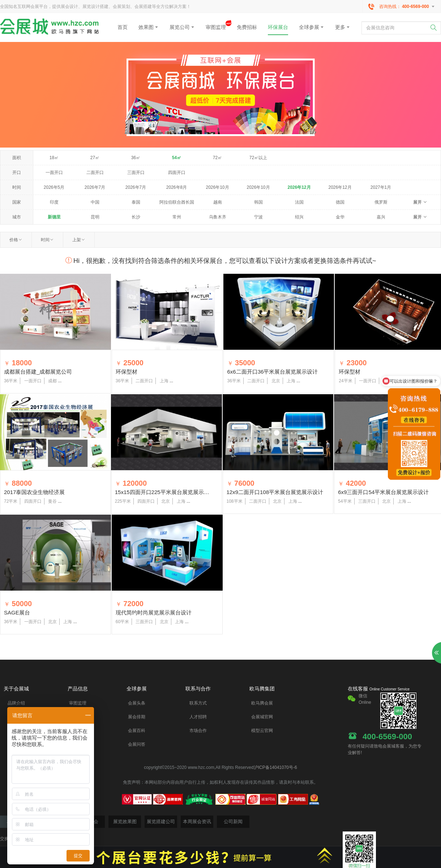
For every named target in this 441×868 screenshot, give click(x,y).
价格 (16, 240)
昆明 (95, 217)
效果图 (149, 27)
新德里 (54, 217)
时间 (47, 240)
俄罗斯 (381, 202)
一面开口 (54, 173)
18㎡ (54, 158)
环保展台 (278, 27)
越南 (218, 202)
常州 (177, 217)
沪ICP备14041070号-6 (275, 767)
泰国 (136, 202)
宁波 (258, 217)
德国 (340, 202)
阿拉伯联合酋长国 (177, 202)
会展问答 (137, 744)
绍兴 (299, 217)
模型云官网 (262, 731)
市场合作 (198, 731)
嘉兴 (381, 217)
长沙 (136, 217)
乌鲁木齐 (218, 217)
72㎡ (217, 158)
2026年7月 (95, 187)
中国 (95, 202)
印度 (54, 202)
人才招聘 (198, 717)
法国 (299, 202)
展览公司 (182, 27)
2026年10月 (217, 187)
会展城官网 (262, 717)
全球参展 (312, 27)
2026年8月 (177, 187)
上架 (79, 240)
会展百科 (137, 731)
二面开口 (95, 173)
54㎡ (177, 158)
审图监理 (216, 25)
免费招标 (247, 27)
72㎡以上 (258, 158)
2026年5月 (54, 187)
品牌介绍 (16, 703)
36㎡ (136, 158)
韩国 (258, 202)
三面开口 (136, 173)
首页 (123, 27)
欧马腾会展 (262, 703)
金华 (340, 217)
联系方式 (198, 703)
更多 (343, 27)
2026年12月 (299, 187)
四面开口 (177, 173)
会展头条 (137, 703)
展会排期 (137, 717)
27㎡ (95, 158)
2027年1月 (381, 187)
